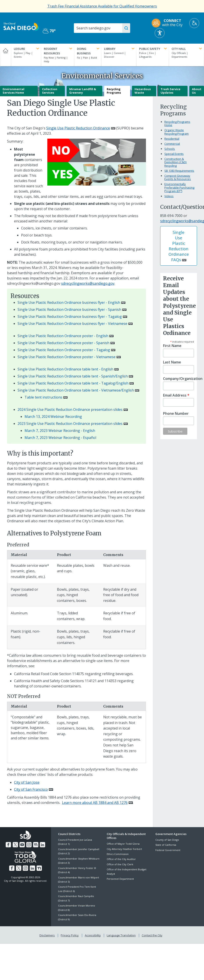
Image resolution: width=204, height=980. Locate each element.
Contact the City (151, 934)
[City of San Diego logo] (21, 26)
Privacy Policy (70, 934)
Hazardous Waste (143, 91)
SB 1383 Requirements (179, 171)
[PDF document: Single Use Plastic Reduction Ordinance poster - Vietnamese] (69, 357)
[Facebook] (9, 844)
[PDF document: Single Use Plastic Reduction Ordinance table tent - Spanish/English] (75, 376)
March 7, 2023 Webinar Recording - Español (60, 438)
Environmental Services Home (13, 91)
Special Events (174, 154)
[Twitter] (16, 844)
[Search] (100, 28)
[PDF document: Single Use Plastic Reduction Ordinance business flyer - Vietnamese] (75, 324)
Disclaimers (48, 934)
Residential (172, 139)
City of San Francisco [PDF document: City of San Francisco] (31, 789)
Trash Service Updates (170, 91)
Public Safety (153, 49)
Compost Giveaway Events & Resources (178, 177)
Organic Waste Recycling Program (177, 132)
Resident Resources (58, 51)
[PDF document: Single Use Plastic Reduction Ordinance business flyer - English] (71, 302)
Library (120, 49)
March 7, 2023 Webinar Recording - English (60, 431)
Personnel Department (120, 879)
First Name (172, 346)
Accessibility (93, 934)
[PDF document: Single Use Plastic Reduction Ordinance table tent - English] (68, 369)
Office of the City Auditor (121, 859)
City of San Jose (27, 782)
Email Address (176, 395)
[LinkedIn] (42, 844)
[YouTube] (22, 844)
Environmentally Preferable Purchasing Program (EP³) (179, 187)
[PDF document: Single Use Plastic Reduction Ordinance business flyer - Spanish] (72, 309)
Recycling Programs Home (177, 123)
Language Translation (121, 934)
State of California (166, 845)
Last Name (172, 362)
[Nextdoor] (35, 844)
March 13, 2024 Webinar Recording (53, 417)
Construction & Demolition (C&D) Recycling (175, 162)
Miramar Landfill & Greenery (83, 91)
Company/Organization (178, 379)
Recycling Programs (114, 91)
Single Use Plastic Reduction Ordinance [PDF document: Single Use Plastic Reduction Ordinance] (78, 128)
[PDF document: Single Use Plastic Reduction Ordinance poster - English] (66, 336)
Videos (169, 196)
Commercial (172, 144)
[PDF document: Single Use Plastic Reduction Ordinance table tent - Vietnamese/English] (78, 390)
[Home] (5, 55)
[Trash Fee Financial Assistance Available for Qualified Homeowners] (102, 6)
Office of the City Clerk (120, 864)
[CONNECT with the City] (169, 23)
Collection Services (50, 91)
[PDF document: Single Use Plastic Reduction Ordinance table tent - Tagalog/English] (76, 383)
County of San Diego (167, 840)
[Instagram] (29, 844)
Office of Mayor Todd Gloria (123, 844)
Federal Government (168, 850)
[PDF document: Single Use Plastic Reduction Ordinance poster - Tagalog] (66, 350)
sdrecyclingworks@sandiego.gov (88, 283)
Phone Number (176, 414)
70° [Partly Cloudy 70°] (49, 31)
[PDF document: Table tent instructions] (46, 397)
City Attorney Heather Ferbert (124, 849)
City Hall (187, 49)
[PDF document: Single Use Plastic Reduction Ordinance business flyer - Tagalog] (72, 317)
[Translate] (194, 23)
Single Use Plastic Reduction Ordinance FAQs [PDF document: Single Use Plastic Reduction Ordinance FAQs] (179, 246)
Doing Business (89, 51)
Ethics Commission (118, 854)
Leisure (27, 49)
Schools (170, 149)
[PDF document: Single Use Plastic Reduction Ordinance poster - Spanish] (66, 343)
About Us (197, 91)
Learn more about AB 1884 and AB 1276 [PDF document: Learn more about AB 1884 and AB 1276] (95, 803)
